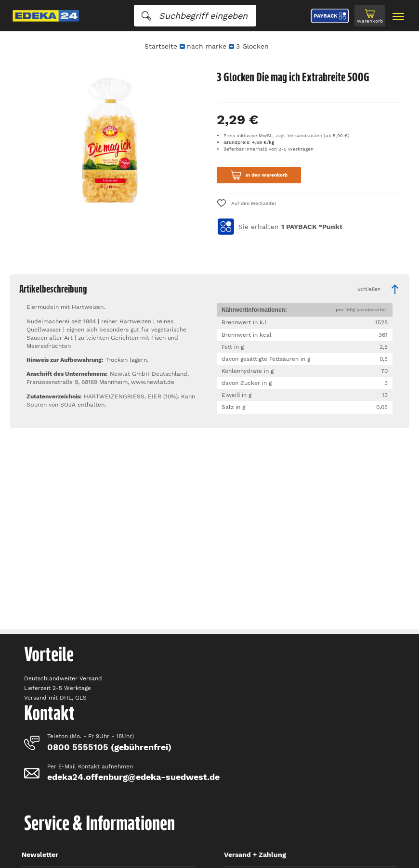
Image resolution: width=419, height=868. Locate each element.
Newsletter (40, 855)
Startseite (161, 46)
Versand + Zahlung (255, 855)
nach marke (207, 46)
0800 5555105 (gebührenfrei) (109, 747)
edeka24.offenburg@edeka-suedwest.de (133, 777)
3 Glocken (252, 46)
